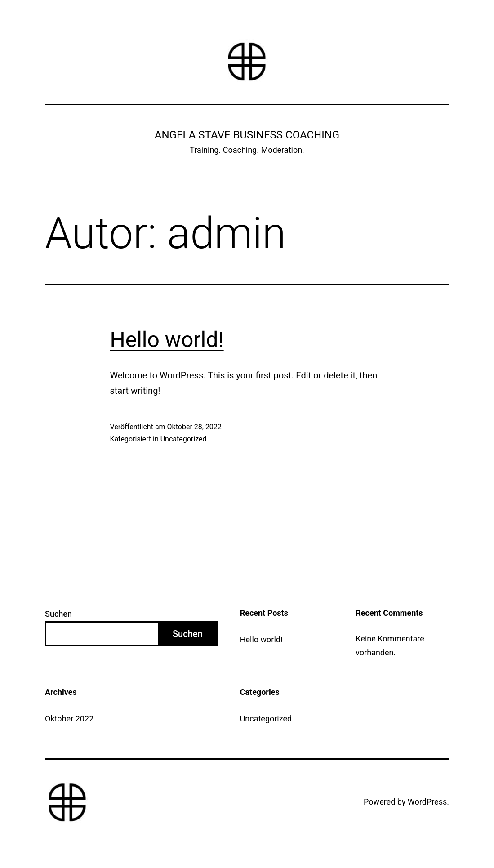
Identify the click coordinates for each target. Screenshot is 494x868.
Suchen (58, 614)
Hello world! (167, 340)
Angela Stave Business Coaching (247, 135)
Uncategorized (184, 439)
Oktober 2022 (69, 719)
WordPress (427, 802)
